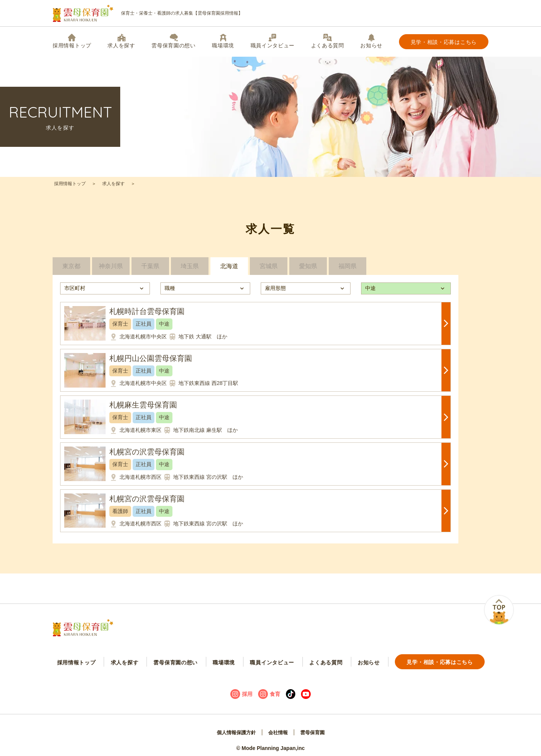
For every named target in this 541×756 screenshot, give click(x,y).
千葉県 (150, 269)
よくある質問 (328, 41)
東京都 (71, 269)
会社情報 (278, 728)
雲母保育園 (314, 728)
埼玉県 (190, 269)
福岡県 (348, 269)
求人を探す (121, 41)
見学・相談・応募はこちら (444, 42)
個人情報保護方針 (234, 728)
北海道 (229, 269)
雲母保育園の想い (174, 41)
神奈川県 (111, 269)
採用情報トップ (72, 41)
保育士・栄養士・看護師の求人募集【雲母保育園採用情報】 (148, 13)
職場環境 (223, 41)
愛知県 (308, 269)
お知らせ (371, 41)
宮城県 (269, 269)
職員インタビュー (273, 41)
